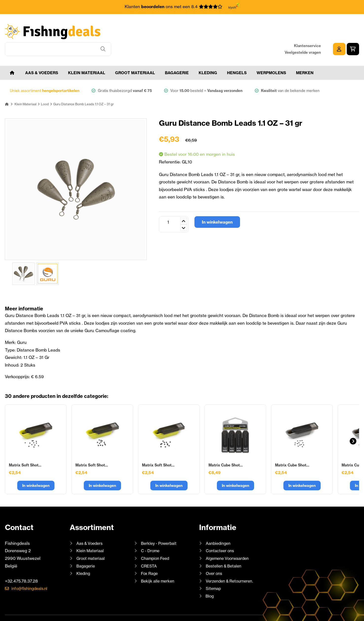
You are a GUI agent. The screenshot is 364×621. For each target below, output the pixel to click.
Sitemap (214, 572)
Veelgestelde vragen (303, 35)
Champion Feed (156, 542)
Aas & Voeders (42, 56)
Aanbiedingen (219, 527)
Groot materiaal (135, 56)
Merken (305, 56)
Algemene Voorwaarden (229, 542)
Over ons (215, 557)
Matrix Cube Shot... (226, 449)
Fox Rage (150, 557)
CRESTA (149, 549)
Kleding (208, 56)
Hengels (237, 56)
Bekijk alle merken (159, 564)
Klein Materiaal (87, 56)
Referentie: (170, 145)
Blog (210, 579)
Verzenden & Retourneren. (232, 564)
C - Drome (151, 534)
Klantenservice (307, 28)
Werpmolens (271, 56)
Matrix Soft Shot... (25, 449)
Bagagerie (177, 56)
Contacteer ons (221, 534)
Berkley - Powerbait (160, 527)
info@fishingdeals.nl (31, 572)
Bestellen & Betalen (225, 549)
